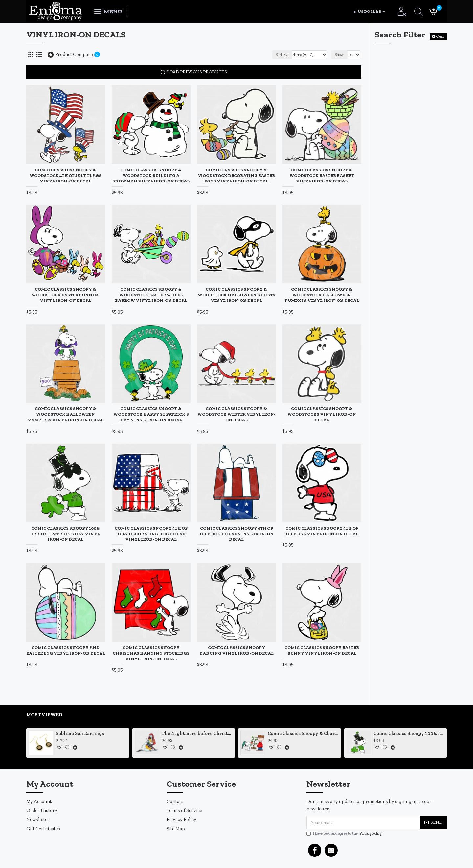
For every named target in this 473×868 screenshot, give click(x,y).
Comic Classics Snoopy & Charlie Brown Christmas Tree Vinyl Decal (303, 733)
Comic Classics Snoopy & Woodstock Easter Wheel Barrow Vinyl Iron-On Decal (151, 295)
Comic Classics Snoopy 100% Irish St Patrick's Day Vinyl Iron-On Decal (66, 534)
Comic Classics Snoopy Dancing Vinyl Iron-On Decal (236, 650)
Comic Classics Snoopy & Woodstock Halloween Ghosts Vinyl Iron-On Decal (236, 295)
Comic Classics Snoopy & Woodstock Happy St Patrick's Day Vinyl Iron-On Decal (151, 414)
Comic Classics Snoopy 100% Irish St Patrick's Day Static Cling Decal (409, 733)
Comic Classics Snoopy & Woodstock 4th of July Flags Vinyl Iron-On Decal (66, 175)
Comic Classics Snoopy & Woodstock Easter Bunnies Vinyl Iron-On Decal (66, 295)
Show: (340, 55)
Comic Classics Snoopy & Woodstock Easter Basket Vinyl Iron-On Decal (322, 175)
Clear (440, 36)
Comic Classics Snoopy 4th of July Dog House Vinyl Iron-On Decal (236, 534)
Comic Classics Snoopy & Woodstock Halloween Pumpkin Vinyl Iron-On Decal (322, 295)
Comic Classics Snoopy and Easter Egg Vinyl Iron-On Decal (66, 650)
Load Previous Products (197, 72)
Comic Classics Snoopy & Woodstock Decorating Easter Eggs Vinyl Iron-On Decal (236, 175)
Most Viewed (44, 715)
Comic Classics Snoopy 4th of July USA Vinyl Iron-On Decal (322, 531)
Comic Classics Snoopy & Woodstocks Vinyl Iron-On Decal (322, 414)
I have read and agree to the (345, 833)
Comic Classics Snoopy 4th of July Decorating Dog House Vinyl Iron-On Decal (151, 534)
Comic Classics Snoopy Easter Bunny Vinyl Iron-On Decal (322, 650)
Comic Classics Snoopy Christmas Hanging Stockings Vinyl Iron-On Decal (151, 653)
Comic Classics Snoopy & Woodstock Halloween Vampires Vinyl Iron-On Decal (66, 414)
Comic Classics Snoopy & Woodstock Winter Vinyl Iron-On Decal (236, 414)
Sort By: (282, 55)
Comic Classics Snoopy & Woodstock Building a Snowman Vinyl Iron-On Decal (151, 175)
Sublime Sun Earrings (80, 733)
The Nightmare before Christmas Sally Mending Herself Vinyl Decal (197, 733)
